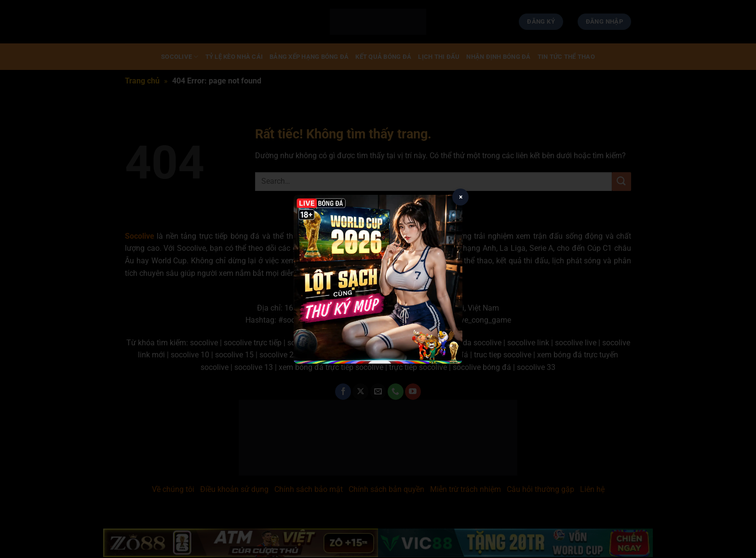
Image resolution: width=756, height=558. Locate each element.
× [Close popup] (461, 197)
